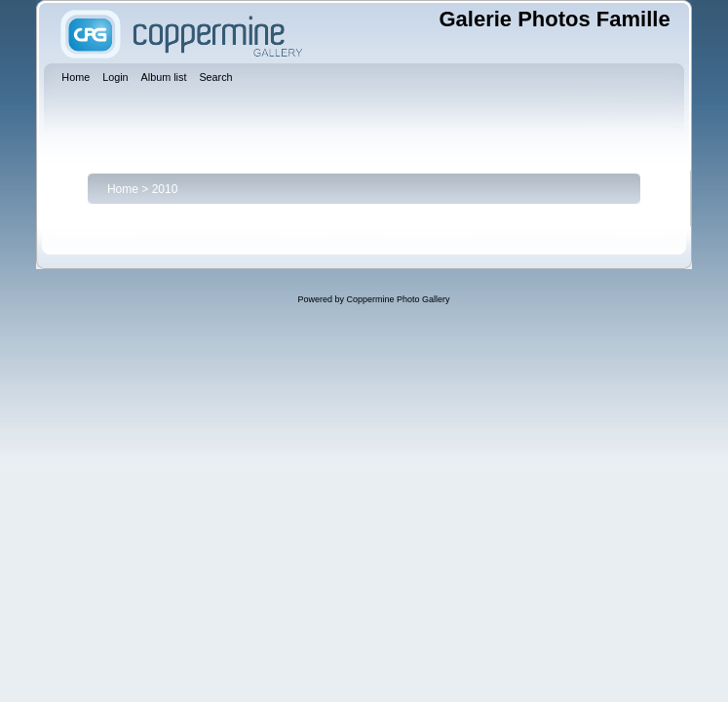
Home (123, 189)
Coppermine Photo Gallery (398, 299)
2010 (165, 189)
